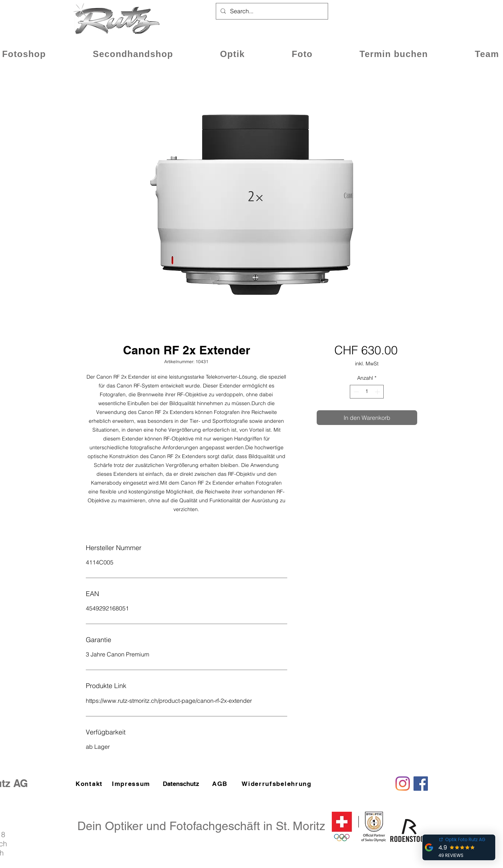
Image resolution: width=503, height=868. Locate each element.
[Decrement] (356, 392)
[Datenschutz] (181, 784)
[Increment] (378, 392)
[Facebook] (421, 784)
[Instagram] (403, 784)
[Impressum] (132, 784)
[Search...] (271, 11)
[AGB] (221, 784)
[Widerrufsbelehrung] (277, 784)
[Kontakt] (90, 784)
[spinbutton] (367, 392)
